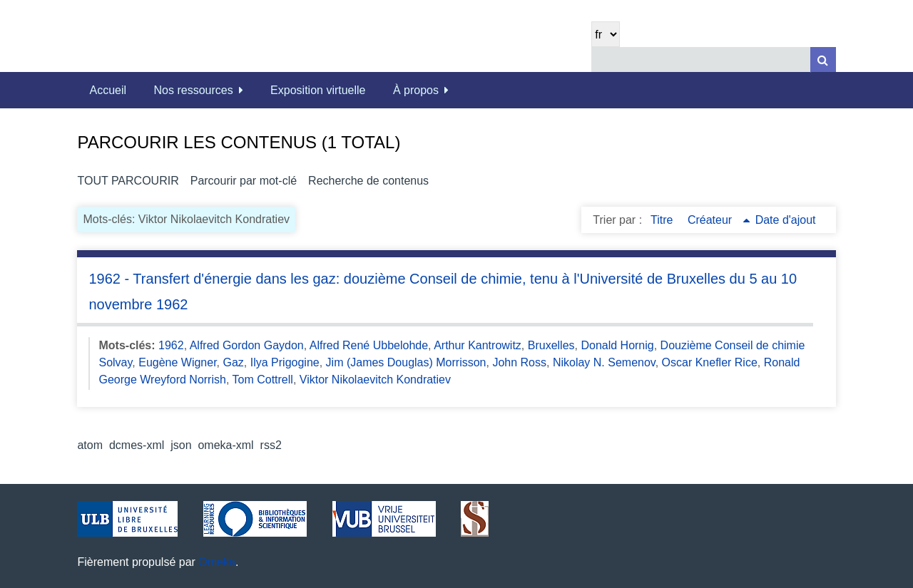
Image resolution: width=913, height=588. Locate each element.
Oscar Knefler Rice (710, 362)
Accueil (108, 90)
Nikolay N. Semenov (604, 362)
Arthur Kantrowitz (478, 345)
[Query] (713, 60)
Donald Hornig (617, 345)
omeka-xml (225, 445)
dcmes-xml (137, 445)
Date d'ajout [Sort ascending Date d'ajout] (786, 220)
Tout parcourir (128, 181)
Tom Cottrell (263, 380)
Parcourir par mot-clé (244, 181)
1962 (171, 345)
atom (90, 445)
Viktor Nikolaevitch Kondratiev (375, 380)
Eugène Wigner (177, 362)
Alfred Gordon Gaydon (247, 345)
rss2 (271, 445)
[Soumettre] (823, 60)
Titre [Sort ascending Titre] (663, 220)
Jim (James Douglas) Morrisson (406, 362)
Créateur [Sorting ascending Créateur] (711, 220)
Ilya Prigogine (285, 362)
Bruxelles (551, 345)
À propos (416, 90)
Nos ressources (194, 90)
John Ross (519, 362)
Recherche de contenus (368, 181)
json (181, 445)
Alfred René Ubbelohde (369, 345)
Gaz (234, 362)
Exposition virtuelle (318, 90)
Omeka (217, 562)
